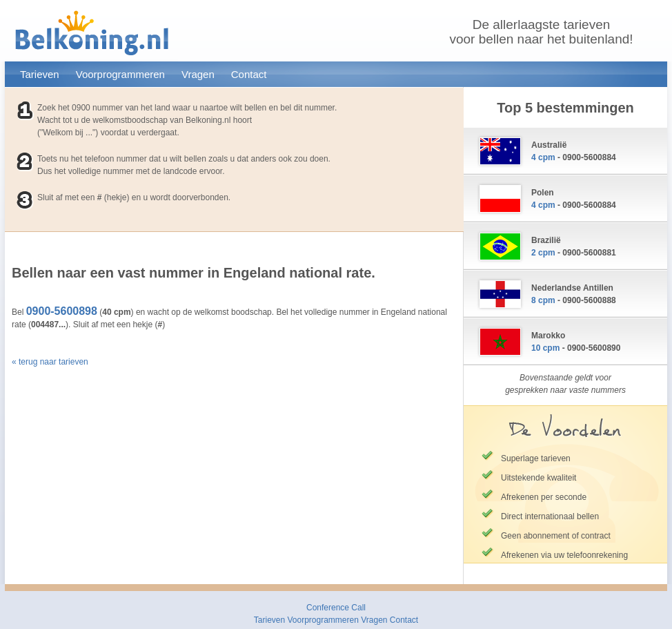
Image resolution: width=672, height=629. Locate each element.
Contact (249, 74)
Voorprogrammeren (120, 74)
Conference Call (336, 608)
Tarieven (40, 74)
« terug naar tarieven (50, 362)
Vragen (198, 74)
